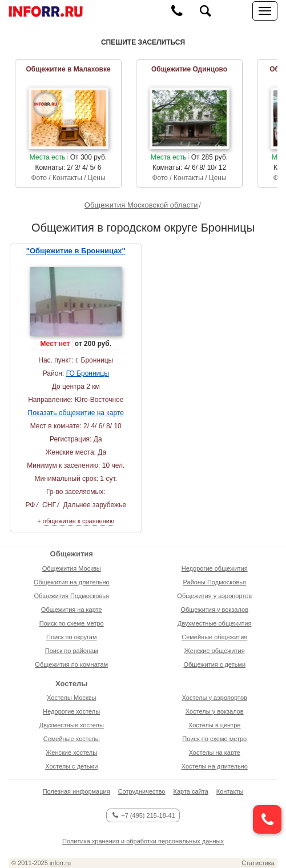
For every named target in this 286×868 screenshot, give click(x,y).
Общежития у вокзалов (215, 610)
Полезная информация (76, 791)
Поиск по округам (72, 637)
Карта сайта (190, 791)
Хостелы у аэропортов (215, 698)
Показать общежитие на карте (76, 413)
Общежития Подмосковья (72, 596)
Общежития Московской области (141, 205)
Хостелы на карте (215, 752)
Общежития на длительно (72, 582)
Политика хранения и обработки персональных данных (143, 841)
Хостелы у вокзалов (215, 711)
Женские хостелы (71, 752)
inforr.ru (60, 863)
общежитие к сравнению (78, 521)
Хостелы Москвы (71, 698)
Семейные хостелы (72, 739)
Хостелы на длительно (215, 766)
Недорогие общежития (215, 568)
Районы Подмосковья (215, 582)
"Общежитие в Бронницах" (76, 251)
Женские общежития (215, 651)
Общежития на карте (72, 610)
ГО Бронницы (88, 373)
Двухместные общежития (214, 623)
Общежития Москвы (72, 568)
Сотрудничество (142, 791)
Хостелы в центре (214, 725)
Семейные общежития (214, 637)
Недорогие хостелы (71, 711)
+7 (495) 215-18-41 (144, 815)
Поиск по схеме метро (72, 623)
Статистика (258, 863)
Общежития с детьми (214, 664)
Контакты (230, 791)
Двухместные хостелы (72, 725)
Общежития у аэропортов (214, 596)
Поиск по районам (72, 651)
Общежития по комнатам (71, 664)
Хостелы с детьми (71, 766)
